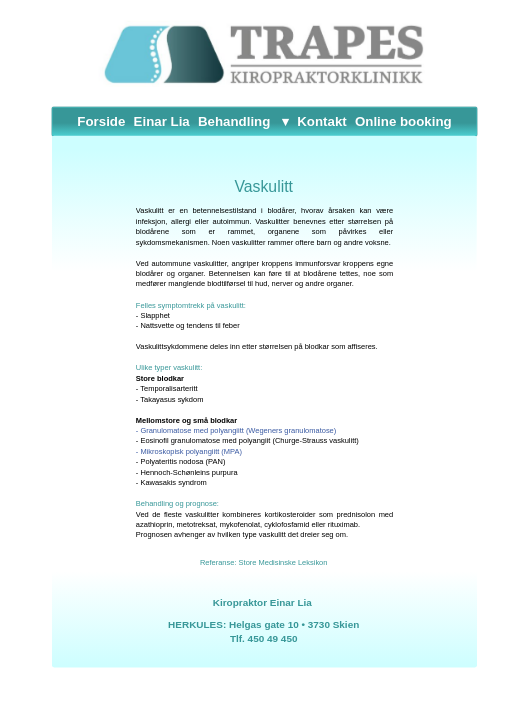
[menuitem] (283, 121)
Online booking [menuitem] (403, 121)
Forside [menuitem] (101, 121)
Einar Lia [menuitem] (162, 121)
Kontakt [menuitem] (321, 121)
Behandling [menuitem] (234, 121)
